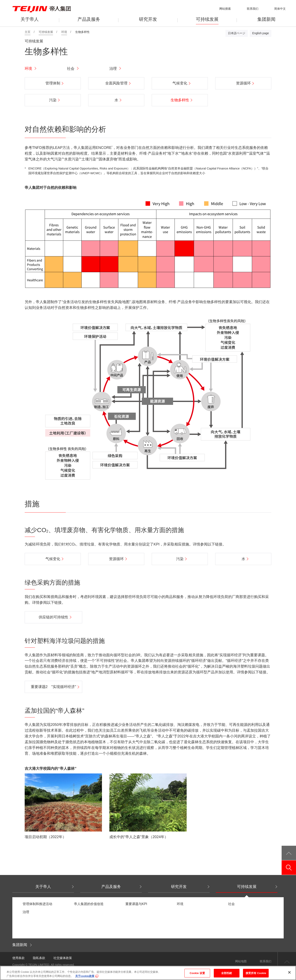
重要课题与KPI (136, 904)
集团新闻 (20, 945)
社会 (71, 69)
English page (261, 33)
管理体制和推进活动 (37, 904)
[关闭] (289, 975)
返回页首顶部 (287, 961)
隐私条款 (39, 958)
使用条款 (18, 958)
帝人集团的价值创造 (89, 904)
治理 (113, 69)
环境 (28, 69)
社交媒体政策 (63, 958)
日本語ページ (237, 33)
